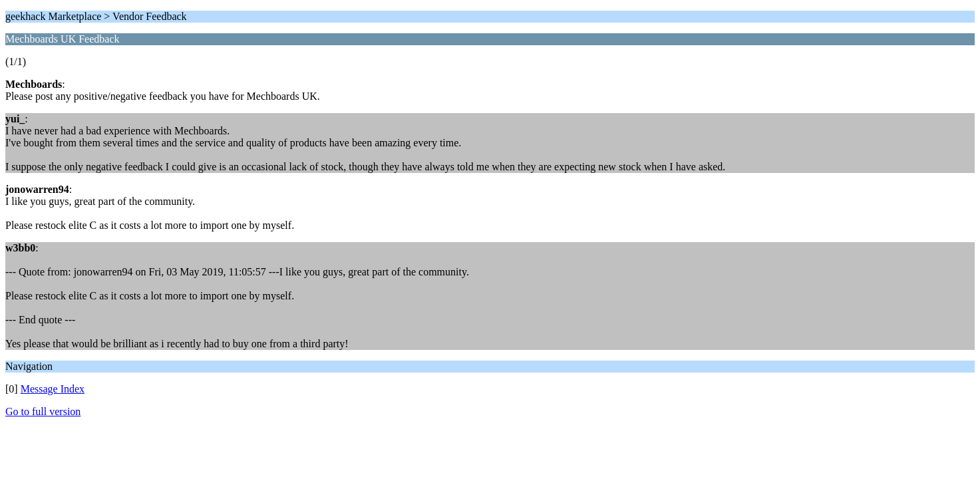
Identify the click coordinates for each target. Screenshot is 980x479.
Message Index (53, 389)
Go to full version (43, 411)
